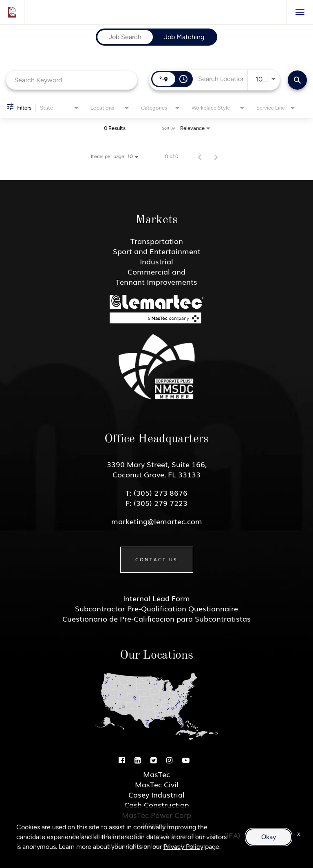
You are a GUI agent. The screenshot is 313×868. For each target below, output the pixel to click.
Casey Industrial (156, 794)
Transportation (157, 241)
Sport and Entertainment (157, 251)
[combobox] (72, 80)
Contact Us (157, 559)
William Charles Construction (156, 845)
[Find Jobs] (297, 80)
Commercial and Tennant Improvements (156, 276)
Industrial (156, 261)
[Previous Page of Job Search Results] (200, 156)
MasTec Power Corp (156, 815)
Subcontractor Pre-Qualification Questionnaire (156, 608)
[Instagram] (169, 760)
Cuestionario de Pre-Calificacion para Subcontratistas (156, 618)
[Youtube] (186, 760)
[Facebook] (122, 760)
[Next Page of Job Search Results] (216, 156)
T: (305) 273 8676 (156, 492)
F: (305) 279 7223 (156, 503)
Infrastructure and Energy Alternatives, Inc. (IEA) (156, 835)
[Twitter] (153, 760)
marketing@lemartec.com (157, 521)
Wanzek (157, 825)
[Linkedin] (138, 760)
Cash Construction (157, 804)
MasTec (156, 774)
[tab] (125, 37)
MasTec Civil (157, 784)
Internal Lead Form (156, 598)
